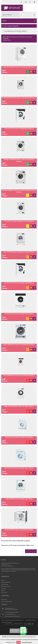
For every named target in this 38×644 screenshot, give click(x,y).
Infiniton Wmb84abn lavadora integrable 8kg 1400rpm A (19, 345)
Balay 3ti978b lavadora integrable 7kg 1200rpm (19, 499)
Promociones (4, 593)
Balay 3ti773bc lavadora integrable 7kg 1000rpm (19, 437)
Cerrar (18, 642)
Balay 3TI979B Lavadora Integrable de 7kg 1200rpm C (19, 252)
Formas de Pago (5, 584)
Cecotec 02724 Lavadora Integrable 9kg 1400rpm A (19, 314)
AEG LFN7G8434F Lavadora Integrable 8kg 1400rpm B (19, 375)
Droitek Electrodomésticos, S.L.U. (17, 620)
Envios (3, 580)
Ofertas (3, 590)
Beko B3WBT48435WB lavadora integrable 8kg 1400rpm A (19, 98)
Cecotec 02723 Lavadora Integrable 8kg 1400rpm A (19, 129)
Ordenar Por (7, 40)
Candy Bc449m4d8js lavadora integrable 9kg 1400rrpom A (19, 67)
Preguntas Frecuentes (6, 582)
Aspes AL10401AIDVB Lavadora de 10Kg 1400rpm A (19, 406)
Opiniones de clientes (6, 586)
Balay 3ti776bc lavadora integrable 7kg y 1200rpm (19, 468)
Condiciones (4, 599)
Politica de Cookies (27, 642)
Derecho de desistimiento (7, 601)
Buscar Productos (7, 15)
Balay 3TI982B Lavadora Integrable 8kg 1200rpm (19, 530)
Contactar (3, 588)
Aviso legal (28, 620)
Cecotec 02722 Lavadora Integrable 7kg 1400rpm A (19, 283)
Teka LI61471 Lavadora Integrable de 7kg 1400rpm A (19, 221)
